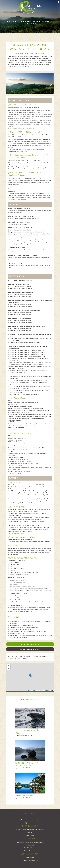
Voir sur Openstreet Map (16, 533)
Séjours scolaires (30, 823)
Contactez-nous (13, 658)
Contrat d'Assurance (30, 851)
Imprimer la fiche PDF (31, 649)
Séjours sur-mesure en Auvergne (30, 820)
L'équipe (30, 832)
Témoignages (30, 835)
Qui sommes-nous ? (30, 826)
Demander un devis (31, 644)
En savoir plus (30, 839)
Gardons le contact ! (30, 854)
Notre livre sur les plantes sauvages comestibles (30, 842)
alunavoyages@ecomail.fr (30, 860)
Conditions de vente (30, 848)
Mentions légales (30, 845)
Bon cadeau (30, 817)
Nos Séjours (30, 813)
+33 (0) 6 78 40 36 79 (30, 857)
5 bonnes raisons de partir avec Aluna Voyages (30, 829)
